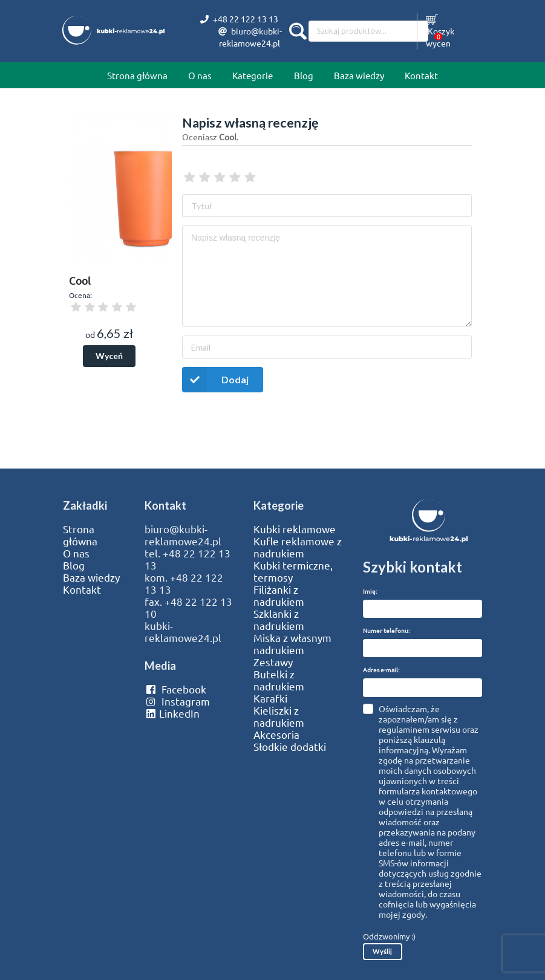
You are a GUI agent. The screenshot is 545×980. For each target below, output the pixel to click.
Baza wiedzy (359, 75)
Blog (304, 75)
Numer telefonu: (386, 630)
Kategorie (253, 75)
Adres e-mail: (381, 670)
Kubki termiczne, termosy (293, 571)
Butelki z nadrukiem (279, 680)
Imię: (370, 591)
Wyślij (382, 951)
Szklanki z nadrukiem (279, 620)
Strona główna (137, 75)
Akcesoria (276, 735)
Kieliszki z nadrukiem (279, 716)
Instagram (177, 701)
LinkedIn (172, 713)
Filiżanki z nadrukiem (279, 595)
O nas (200, 75)
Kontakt (421, 75)
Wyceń (109, 356)
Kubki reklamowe (295, 529)
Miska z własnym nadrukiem (292, 644)
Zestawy (273, 662)
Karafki (270, 698)
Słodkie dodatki (290, 747)
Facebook (175, 689)
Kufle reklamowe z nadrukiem (298, 547)
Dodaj (215, 379)
